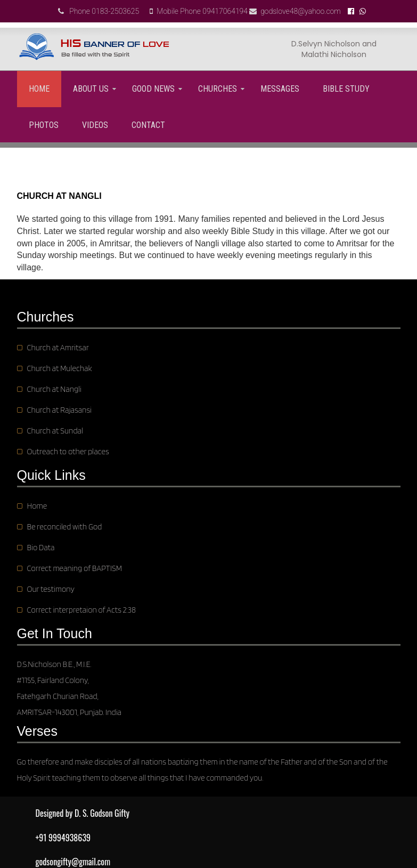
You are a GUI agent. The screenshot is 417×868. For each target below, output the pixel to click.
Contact (148, 125)
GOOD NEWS (153, 89)
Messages (280, 89)
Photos (44, 125)
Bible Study (346, 89)
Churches (218, 89)
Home (39, 89)
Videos (95, 125)
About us (91, 89)
